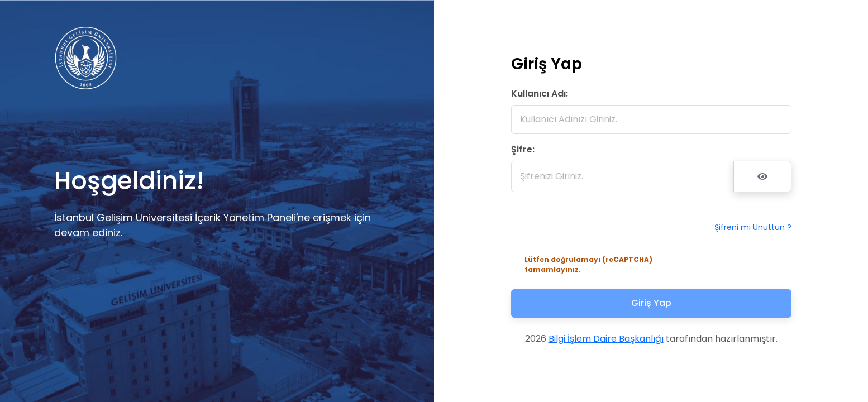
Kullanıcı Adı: (540, 94)
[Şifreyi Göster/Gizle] (762, 176)
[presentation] (594, 227)
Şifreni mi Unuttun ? (753, 227)
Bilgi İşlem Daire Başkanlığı (606, 339)
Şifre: (523, 149)
